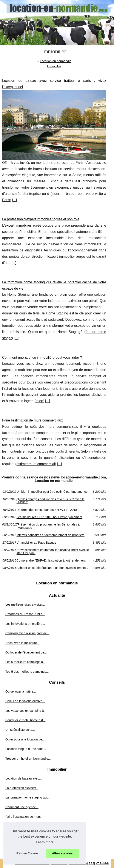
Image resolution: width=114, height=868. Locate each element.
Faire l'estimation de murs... (24, 817)
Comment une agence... (22, 807)
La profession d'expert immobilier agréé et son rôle (41, 219)
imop (39, 401)
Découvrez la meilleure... (22, 643)
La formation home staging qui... (28, 797)
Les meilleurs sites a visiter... (25, 604)
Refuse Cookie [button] (27, 853)
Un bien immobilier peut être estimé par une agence (52, 492)
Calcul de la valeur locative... (25, 701)
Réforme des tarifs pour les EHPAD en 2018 (47, 510)
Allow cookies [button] (62, 853)
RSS (91, 863)
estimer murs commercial (36, 464)
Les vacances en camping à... (26, 711)
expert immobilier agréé (23, 225)
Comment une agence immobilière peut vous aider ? (42, 357)
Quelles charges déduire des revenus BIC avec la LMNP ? (51, 501)
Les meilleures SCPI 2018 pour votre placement (49, 517)
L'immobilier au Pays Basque (36, 543)
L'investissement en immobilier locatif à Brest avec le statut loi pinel (53, 552)
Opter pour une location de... (25, 739)
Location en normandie (55, 61)
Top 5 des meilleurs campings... (27, 672)
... (15, 200)
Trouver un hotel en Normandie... (28, 759)
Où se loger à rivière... (21, 691)
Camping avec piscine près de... (27, 633)
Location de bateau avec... (24, 778)
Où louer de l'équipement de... (26, 652)
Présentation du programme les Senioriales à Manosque (49, 526)
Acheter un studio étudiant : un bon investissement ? (52, 568)
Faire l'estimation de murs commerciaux (32, 420)
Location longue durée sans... (26, 749)
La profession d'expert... (22, 788)
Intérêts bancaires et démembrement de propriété (51, 535)
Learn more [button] (45, 842)
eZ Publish (102, 863)
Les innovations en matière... (25, 624)
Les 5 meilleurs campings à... (25, 662)
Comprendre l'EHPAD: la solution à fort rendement (51, 560)
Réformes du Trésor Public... (25, 614)
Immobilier (54, 66)
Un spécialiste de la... (20, 730)
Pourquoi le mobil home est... (25, 720)
